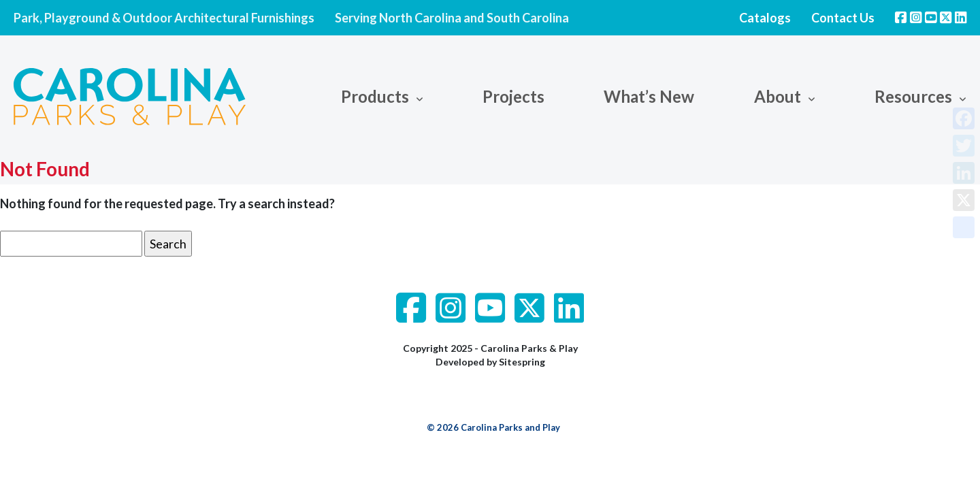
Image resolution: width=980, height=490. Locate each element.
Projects (513, 96)
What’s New (649, 96)
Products (375, 96)
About (778, 96)
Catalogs (765, 18)
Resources (913, 96)
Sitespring (522, 362)
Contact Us (843, 18)
